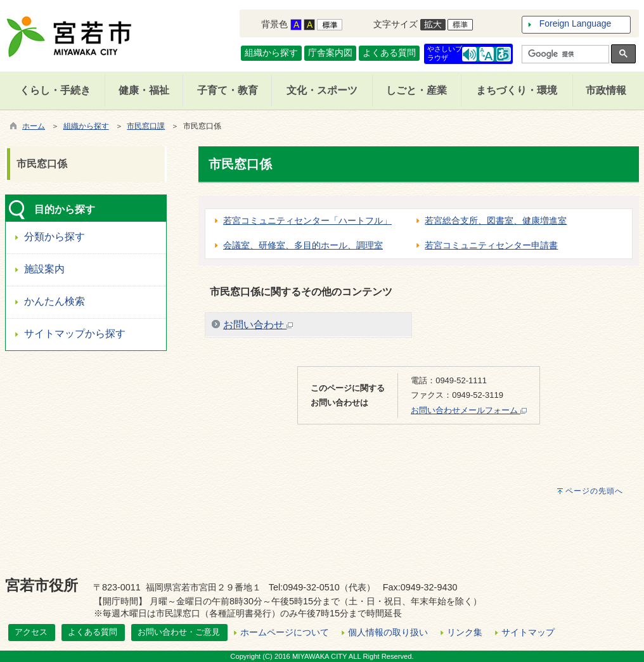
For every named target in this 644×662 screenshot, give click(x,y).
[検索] (564, 54)
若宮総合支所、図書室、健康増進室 (496, 220)
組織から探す (271, 53)
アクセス (31, 632)
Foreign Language (576, 23)
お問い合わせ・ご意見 (179, 632)
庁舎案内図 (330, 53)
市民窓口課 (146, 126)
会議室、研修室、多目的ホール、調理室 (303, 245)
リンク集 (465, 632)
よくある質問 (389, 53)
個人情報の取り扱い (388, 632)
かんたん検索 (55, 301)
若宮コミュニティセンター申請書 (491, 245)
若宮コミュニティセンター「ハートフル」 (307, 220)
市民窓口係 (42, 164)
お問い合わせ (258, 325)
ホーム (34, 126)
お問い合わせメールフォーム (469, 410)
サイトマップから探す (75, 334)
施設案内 (44, 269)
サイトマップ (528, 632)
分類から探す (55, 237)
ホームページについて (285, 632)
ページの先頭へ (594, 491)
